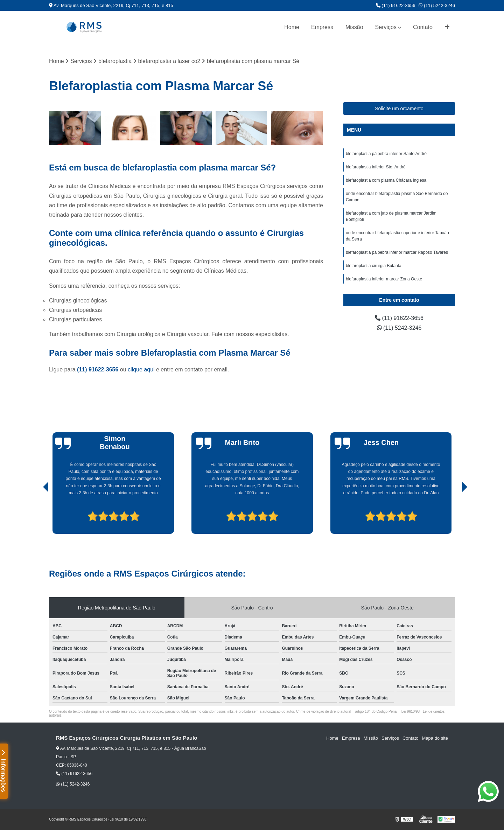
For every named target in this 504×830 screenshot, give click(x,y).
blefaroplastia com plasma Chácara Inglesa (386, 180)
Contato (423, 27)
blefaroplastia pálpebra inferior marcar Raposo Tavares (397, 252)
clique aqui (141, 369)
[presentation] (36, 514)
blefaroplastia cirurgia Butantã (374, 266)
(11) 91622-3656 (396, 5)
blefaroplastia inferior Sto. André (376, 167)
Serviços (386, 27)
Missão (354, 27)
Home (292, 27)
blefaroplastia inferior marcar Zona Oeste (384, 279)
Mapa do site (435, 738)
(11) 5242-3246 (437, 5)
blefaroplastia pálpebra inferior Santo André (386, 154)
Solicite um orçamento (399, 109)
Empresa (322, 27)
